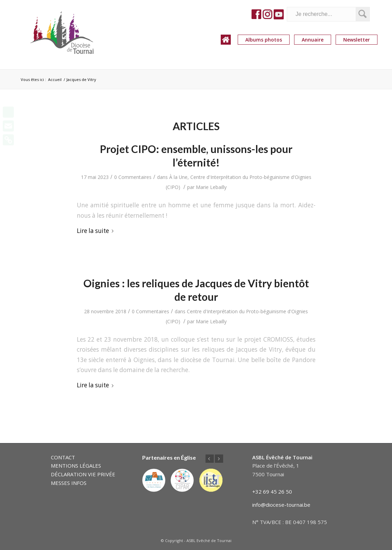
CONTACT (63, 457)
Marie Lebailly (211, 187)
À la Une (178, 177)
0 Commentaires (133, 177)
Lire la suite (97, 231)
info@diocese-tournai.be (281, 505)
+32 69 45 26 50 (272, 492)
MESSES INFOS (69, 483)
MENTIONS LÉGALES (76, 466)
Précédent (210, 459)
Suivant (219, 459)
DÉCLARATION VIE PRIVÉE (83, 474)
